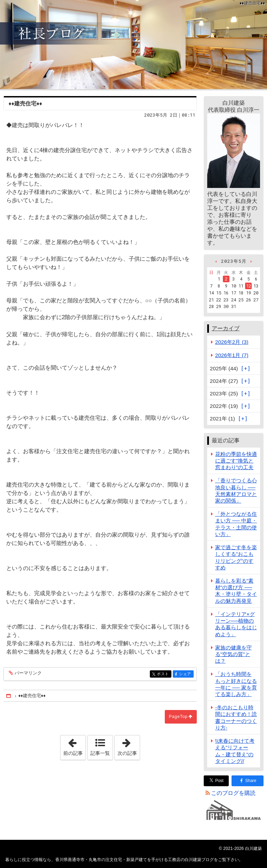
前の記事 (74, 745)
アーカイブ (226, 328)
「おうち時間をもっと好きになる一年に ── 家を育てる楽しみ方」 (236, 684)
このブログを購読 (233, 793)
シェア (186, 674)
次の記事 (129, 745)
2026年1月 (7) (232, 355)
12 (249, 286)
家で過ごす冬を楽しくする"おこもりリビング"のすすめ (236, 557)
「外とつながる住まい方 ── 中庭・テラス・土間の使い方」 (236, 524)
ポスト (164, 674)
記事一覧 (100, 753)
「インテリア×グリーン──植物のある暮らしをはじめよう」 (236, 624)
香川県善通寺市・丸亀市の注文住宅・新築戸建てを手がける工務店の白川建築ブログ (133, 45)
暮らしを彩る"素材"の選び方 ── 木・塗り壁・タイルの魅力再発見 (236, 591)
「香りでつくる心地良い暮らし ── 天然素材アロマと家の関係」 (236, 491)
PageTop (178, 717)
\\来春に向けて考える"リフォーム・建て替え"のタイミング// (235, 751)
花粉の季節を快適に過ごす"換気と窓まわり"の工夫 (236, 461)
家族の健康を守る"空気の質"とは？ (233, 654)
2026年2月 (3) (232, 342)
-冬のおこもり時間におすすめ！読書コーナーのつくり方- (236, 717)
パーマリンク (28, 673)
